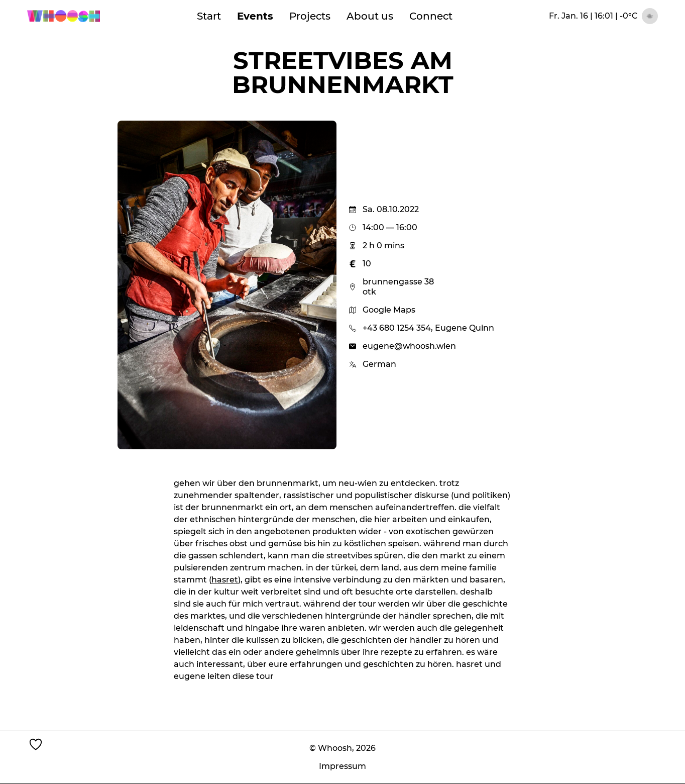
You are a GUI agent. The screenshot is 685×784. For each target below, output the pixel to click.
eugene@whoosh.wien (409, 346)
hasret (225, 580)
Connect (431, 16)
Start (209, 16)
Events (255, 16)
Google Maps (382, 310)
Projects (310, 16)
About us (370, 16)
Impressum (342, 766)
